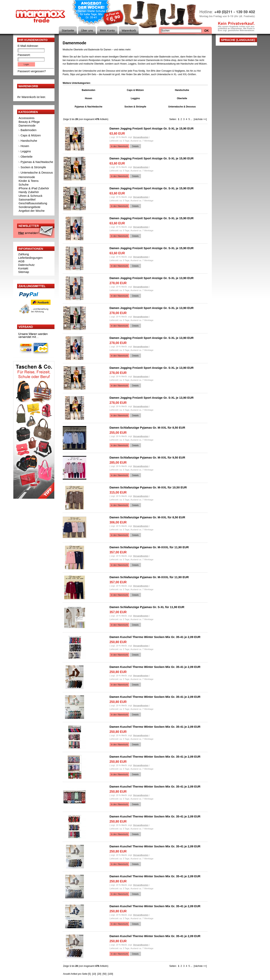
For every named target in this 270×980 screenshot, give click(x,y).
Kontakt (23, 268)
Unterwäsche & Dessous (37, 172)
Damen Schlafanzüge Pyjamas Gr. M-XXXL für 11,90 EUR (149, 547)
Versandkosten (141, 137)
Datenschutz (26, 265)
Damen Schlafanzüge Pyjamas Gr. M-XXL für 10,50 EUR (148, 487)
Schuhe (24, 184)
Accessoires (27, 118)
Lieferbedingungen (30, 258)
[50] (104, 974)
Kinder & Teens (29, 181)
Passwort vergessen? (32, 71)
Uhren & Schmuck (31, 196)
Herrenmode (27, 177)
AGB (21, 261)
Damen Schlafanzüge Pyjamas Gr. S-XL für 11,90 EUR (147, 607)
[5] (89, 974)
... (191, 119)
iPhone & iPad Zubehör (34, 188)
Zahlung (24, 254)
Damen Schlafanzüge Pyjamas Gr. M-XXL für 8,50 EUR (147, 428)
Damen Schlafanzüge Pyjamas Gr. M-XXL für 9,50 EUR (147, 457)
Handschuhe (29, 141)
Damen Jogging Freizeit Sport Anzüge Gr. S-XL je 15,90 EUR (152, 128)
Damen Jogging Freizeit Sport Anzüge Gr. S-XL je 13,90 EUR (152, 278)
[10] (94, 974)
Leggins (26, 151)
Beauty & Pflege (29, 122)
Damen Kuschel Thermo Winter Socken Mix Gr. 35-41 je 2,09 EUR (155, 637)
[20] (99, 974)
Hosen (25, 146)
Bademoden (29, 130)
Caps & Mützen (31, 135)
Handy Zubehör (29, 192)
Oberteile (27, 157)
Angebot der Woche (32, 211)
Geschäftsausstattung (33, 203)
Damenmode (27, 125)
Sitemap (24, 272)
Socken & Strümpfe (33, 167)
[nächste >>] (200, 119)
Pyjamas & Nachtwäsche (37, 162)
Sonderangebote (30, 207)
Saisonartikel (27, 199)
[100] (110, 974)
